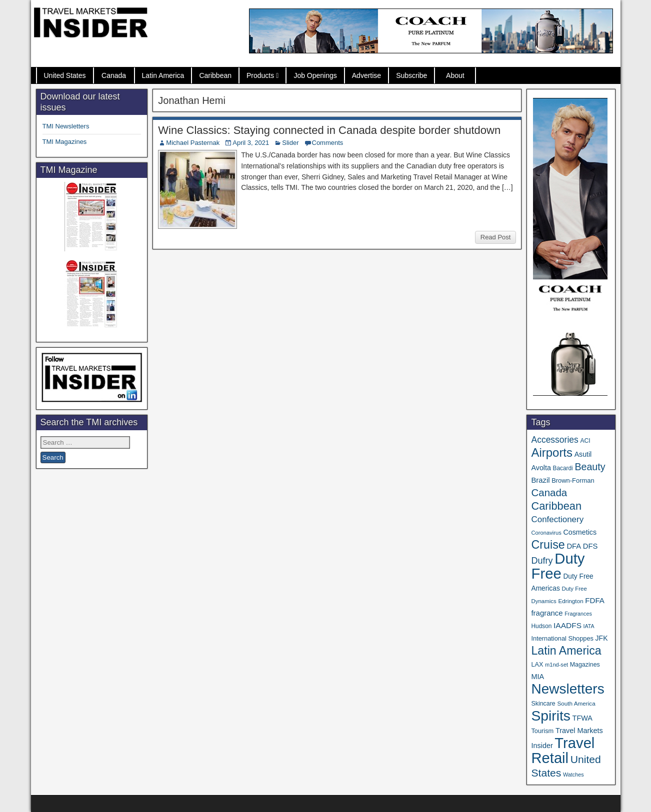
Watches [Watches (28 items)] (573, 775)
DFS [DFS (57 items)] (590, 546)
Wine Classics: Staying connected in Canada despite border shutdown (329, 130)
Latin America (163, 75)
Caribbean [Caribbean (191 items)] (556, 506)
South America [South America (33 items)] (576, 703)
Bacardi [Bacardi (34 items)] (563, 468)
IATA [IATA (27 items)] (589, 626)
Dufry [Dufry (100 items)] (542, 561)
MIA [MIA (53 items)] (537, 677)
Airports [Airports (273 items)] (552, 452)
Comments (328, 143)
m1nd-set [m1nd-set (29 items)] (556, 665)
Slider (290, 143)
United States (65, 75)
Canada (114, 75)
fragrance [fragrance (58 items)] (547, 613)
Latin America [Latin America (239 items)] (566, 651)
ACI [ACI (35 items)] (585, 441)
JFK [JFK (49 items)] (602, 638)
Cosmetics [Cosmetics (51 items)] (580, 532)
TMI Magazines (65, 142)
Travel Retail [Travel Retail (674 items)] (563, 751)
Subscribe (411, 75)
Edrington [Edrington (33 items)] (570, 601)
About (455, 75)
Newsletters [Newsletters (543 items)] (567, 689)
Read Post (496, 237)
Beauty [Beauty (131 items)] (590, 467)
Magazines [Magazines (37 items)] (585, 665)
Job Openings (315, 75)
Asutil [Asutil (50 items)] (583, 454)
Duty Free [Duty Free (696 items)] (558, 566)
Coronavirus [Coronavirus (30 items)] (546, 533)
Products (260, 75)
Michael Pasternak (193, 143)
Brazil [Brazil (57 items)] (540, 480)
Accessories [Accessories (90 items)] (554, 440)
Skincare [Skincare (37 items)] (543, 704)
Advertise (366, 75)
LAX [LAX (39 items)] (537, 665)
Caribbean (215, 75)
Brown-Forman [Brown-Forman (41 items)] (573, 480)
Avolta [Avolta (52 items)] (541, 468)
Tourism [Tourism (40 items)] (542, 731)
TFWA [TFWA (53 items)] (582, 718)
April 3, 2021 (251, 143)
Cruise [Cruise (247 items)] (548, 545)
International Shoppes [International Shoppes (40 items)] (562, 638)
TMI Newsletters (66, 126)
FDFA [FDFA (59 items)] (595, 600)
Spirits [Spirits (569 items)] (551, 716)
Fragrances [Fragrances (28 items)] (578, 614)
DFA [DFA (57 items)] (574, 546)
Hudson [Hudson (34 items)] (541, 626)
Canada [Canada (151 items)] (549, 492)
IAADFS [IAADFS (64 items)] (567, 625)
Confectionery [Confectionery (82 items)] (557, 519)
